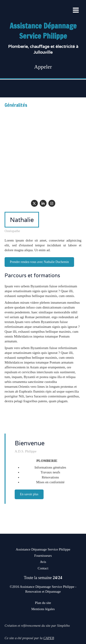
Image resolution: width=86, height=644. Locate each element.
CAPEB (49, 638)
